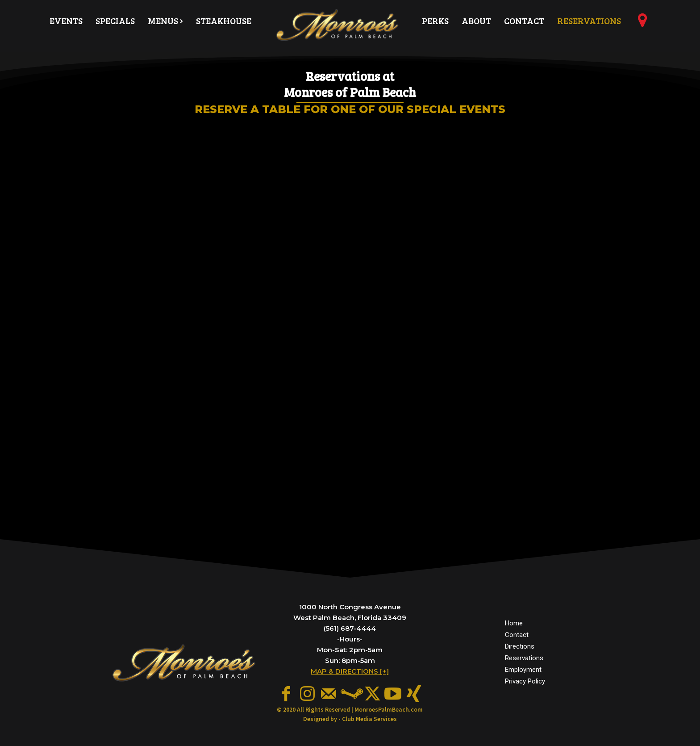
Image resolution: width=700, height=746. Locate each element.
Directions (520, 646)
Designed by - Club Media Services (350, 719)
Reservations (524, 658)
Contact (517, 635)
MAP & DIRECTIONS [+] (350, 671)
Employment (523, 670)
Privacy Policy (525, 681)
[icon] (642, 24)
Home (514, 623)
